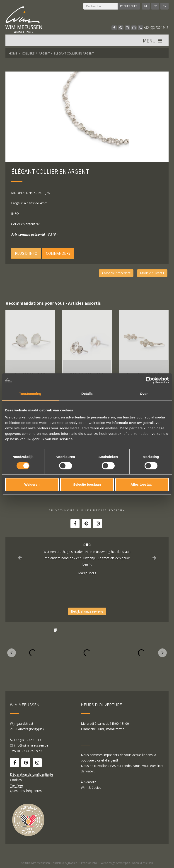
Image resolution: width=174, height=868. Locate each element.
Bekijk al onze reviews (87, 611)
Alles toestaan (142, 484)
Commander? (58, 253)
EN (165, 6)
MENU (153, 41)
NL (146, 6)
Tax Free (16, 785)
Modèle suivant (152, 273)
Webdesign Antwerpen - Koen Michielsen (127, 863)
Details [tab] (87, 394)
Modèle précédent (116, 273)
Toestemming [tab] (30, 394)
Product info (89, 863)
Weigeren (32, 484)
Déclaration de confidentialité (31, 774)
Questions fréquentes (26, 791)
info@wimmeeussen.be (31, 745)
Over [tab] (144, 394)
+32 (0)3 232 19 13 (153, 28)
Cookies (16, 780)
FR (155, 6)
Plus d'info (26, 253)
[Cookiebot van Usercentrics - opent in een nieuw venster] (149, 380)
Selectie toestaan (87, 484)
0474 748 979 (32, 751)
